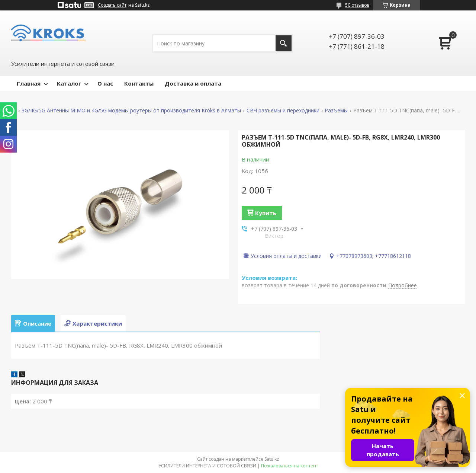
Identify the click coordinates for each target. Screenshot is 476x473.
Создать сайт (112, 5)
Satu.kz (272, 459)
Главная (29, 83)
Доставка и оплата (193, 83)
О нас (105, 83)
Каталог (69, 83)
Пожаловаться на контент (290, 466)
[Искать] (284, 43)
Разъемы (336, 111)
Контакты (139, 83)
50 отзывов (357, 5)
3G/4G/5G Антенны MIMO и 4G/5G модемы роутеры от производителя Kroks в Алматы (131, 111)
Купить (266, 213)
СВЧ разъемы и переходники (283, 111)
